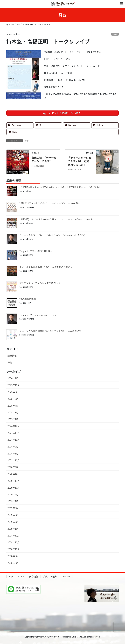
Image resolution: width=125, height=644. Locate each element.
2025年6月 (13, 399)
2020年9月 (13, 467)
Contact (66, 576)
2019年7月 (13, 501)
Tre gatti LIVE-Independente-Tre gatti (39, 315)
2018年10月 (14, 549)
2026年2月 (13, 378)
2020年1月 (13, 474)
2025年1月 (13, 419)
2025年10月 (14, 385)
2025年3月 (13, 412)
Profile (21, 576)
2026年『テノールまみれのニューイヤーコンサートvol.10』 (50, 203)
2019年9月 (13, 494)
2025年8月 (13, 392)
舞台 (115, 34)
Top (11, 576)
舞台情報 (34, 576)
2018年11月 (14, 542)
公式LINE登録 (50, 576)
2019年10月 (14, 488)
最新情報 (12, 356)
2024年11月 (14, 433)
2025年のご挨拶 (28, 299)
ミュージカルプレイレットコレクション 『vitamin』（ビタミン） (53, 235)
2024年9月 (13, 446)
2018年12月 (14, 536)
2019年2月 (13, 522)
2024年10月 (14, 440)
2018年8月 (13, 563)
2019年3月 (13, 515)
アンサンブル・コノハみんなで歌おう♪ (40, 283)
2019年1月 (13, 529)
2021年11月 (14, 460)
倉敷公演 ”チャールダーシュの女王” (44, 159)
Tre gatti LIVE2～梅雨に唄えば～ (36, 251)
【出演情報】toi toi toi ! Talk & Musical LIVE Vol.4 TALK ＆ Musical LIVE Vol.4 (60, 187)
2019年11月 (14, 481)
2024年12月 (14, 426)
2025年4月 (13, 406)
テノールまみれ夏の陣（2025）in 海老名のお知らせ (46, 267)
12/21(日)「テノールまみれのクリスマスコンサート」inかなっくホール (56, 219)
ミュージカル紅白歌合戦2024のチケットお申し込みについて (50, 331)
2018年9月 (13, 556)
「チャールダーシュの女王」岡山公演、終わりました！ (80, 161)
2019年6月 (13, 508)
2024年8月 (13, 453)
